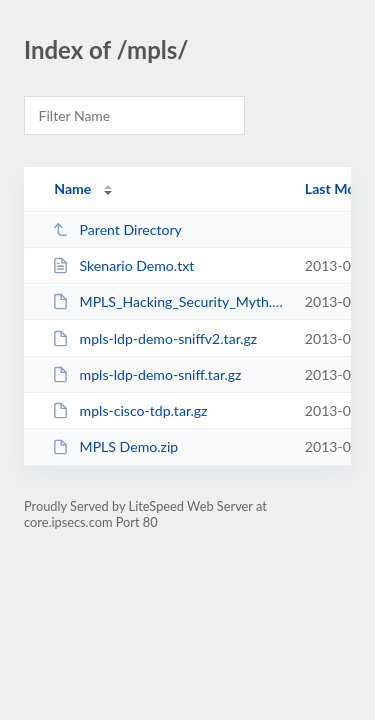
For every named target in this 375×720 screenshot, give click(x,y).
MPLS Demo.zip (115, 446)
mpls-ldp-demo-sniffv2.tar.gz (154, 338)
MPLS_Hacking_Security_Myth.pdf (169, 301)
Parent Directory (117, 229)
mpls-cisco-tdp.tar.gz (129, 410)
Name (72, 188)
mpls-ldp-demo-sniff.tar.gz (146, 374)
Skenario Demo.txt (123, 265)
